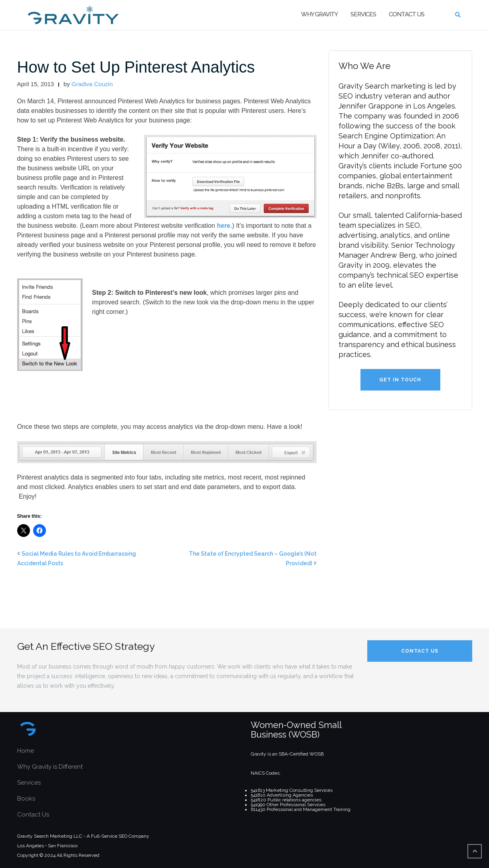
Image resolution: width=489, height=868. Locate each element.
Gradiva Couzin (92, 84)
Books (26, 799)
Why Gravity (319, 14)
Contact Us (407, 14)
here (224, 226)
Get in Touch (400, 380)
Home (26, 751)
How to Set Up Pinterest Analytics (136, 67)
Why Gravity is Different (50, 767)
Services (363, 14)
